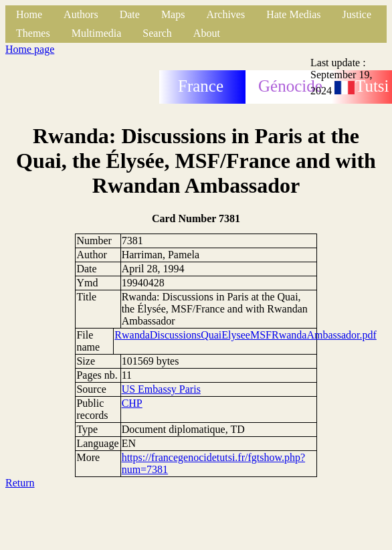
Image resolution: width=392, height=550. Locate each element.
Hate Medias (293, 14)
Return (20, 483)
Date (130, 14)
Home (29, 14)
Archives (225, 14)
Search (157, 33)
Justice (357, 14)
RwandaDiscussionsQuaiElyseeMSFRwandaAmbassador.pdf (246, 335)
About (207, 33)
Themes (33, 33)
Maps (173, 14)
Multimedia (97, 33)
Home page (30, 49)
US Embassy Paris (161, 389)
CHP (132, 403)
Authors (81, 14)
